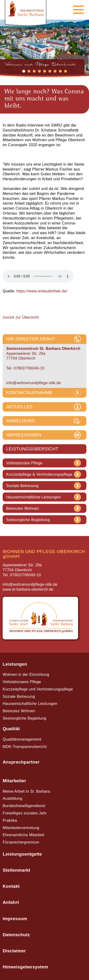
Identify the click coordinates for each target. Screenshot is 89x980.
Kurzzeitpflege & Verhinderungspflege (39, 475)
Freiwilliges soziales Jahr (25, 813)
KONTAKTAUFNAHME (29, 393)
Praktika (10, 820)
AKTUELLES (19, 407)
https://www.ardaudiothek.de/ (42, 291)
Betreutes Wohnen (22, 509)
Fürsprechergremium (21, 842)
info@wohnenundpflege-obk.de (33, 383)
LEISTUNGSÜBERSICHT (32, 449)
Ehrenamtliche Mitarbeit (23, 835)
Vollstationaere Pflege (22, 682)
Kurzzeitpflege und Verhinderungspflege (38, 689)
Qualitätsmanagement (22, 739)
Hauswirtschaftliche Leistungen (33, 497)
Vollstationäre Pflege (24, 463)
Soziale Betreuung (22, 486)
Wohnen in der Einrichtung (26, 675)
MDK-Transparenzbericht (25, 747)
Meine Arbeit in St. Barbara (26, 791)
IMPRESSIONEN (24, 435)
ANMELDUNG (21, 421)
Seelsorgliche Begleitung (28, 520)
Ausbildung (12, 798)
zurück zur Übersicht (21, 317)
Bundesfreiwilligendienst (24, 806)
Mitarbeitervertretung (21, 828)
